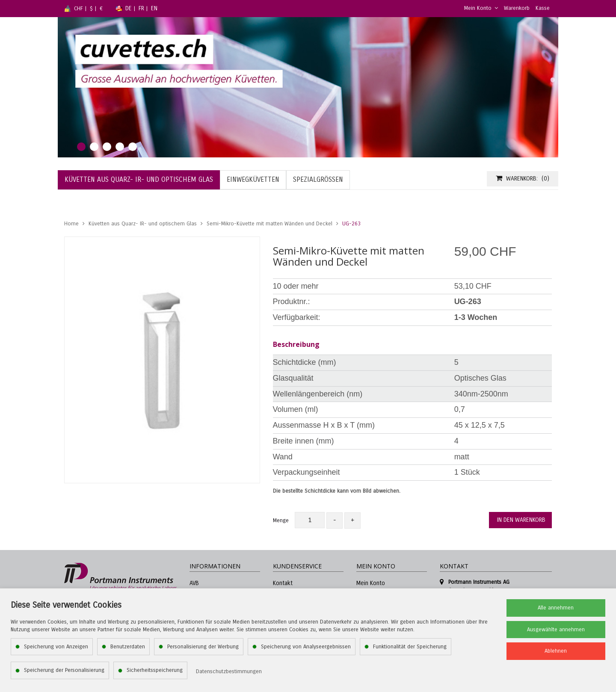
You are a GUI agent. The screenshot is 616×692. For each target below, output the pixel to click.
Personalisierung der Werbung (203, 647)
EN (154, 8)
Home (71, 224)
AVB (194, 583)
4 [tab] (120, 147)
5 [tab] (133, 147)
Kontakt (283, 583)
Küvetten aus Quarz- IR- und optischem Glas (143, 224)
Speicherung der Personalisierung (64, 670)
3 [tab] (107, 147)
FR (141, 8)
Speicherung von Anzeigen (56, 647)
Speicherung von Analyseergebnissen (306, 647)
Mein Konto (481, 8)
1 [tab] (81, 147)
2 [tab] (94, 147)
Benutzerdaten (128, 647)
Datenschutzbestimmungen (229, 671)
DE (129, 8)
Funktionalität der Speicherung (410, 647)
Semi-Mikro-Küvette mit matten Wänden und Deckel (269, 224)
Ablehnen (556, 651)
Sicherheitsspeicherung (155, 670)
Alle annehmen (556, 608)
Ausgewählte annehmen (556, 630)
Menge (281, 520)
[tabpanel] (308, 87)
